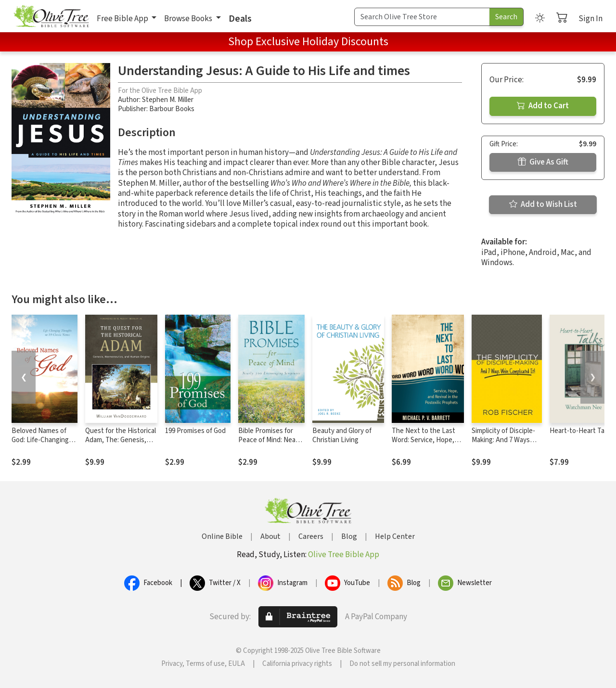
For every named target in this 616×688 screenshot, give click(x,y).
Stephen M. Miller (168, 100)
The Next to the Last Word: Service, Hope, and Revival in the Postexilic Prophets (423, 445)
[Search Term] (422, 17)
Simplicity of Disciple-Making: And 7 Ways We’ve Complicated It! (505, 440)
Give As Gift (543, 162)
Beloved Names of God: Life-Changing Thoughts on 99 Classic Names (40, 445)
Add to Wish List (543, 204)
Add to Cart (543, 106)
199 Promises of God (195, 431)
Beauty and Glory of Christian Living (342, 435)
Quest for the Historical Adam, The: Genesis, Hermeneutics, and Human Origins (121, 445)
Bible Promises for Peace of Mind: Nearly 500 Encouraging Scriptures (270, 445)
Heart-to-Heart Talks (581, 431)
